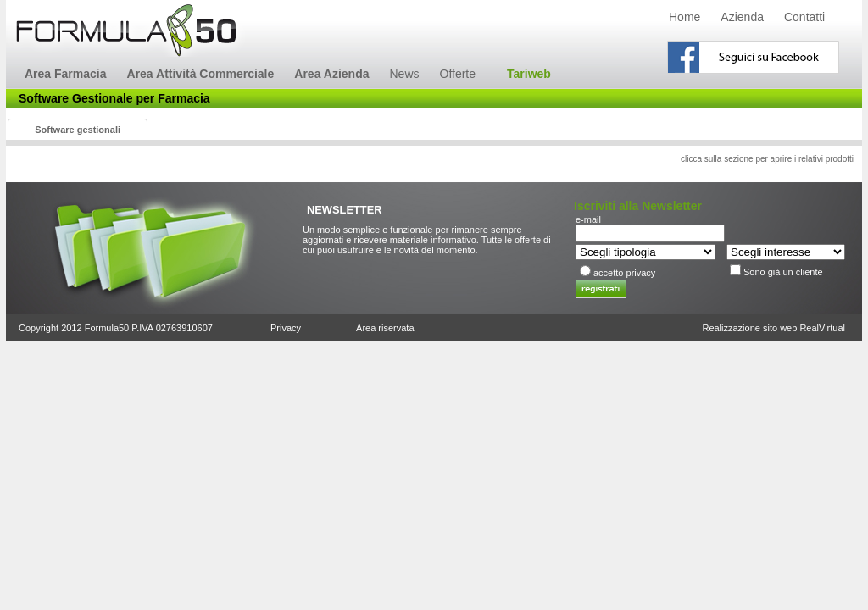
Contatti (804, 17)
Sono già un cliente (783, 272)
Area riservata (385, 328)
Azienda (742, 17)
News (404, 74)
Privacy (286, 328)
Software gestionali (78, 130)
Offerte (458, 74)
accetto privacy (624, 273)
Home (684, 17)
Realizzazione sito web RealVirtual (773, 328)
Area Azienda (331, 74)
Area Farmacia (66, 74)
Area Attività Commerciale (201, 74)
